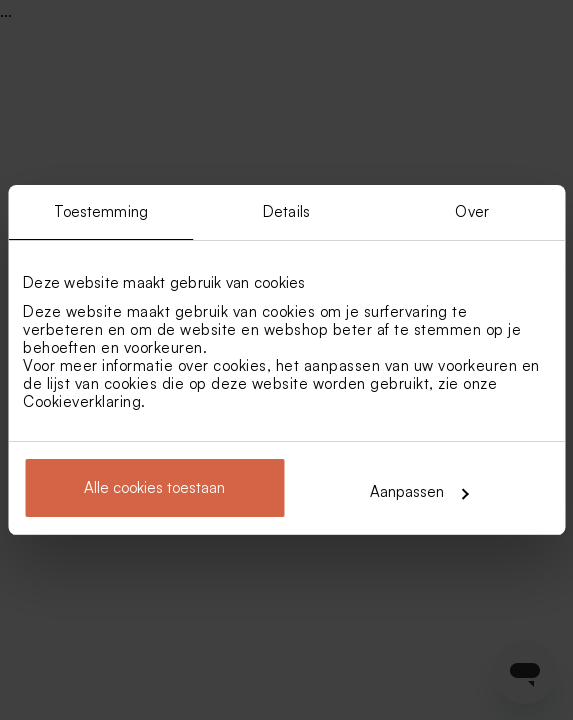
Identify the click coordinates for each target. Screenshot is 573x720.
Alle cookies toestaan (154, 487)
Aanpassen (419, 491)
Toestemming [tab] (101, 211)
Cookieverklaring (82, 401)
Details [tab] (286, 211)
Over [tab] (471, 211)
